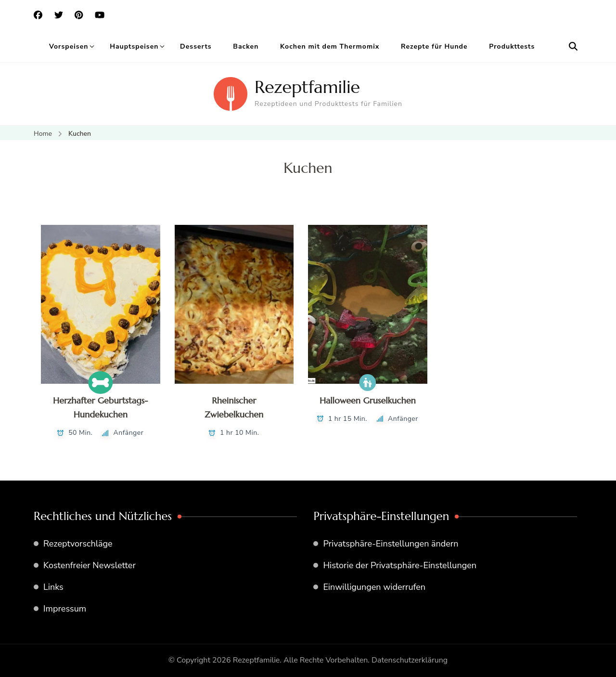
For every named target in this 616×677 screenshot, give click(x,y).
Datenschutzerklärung (410, 660)
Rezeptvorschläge (78, 544)
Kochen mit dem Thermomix (330, 46)
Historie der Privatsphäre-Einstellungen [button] (400, 565)
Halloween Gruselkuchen (368, 400)
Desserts (196, 46)
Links (53, 587)
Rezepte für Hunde (434, 46)
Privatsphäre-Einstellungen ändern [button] (391, 544)
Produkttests (512, 46)
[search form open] (573, 47)
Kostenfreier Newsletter (90, 565)
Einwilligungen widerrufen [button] (374, 587)
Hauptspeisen (134, 46)
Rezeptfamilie (307, 87)
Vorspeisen (69, 46)
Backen (246, 46)
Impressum (65, 609)
